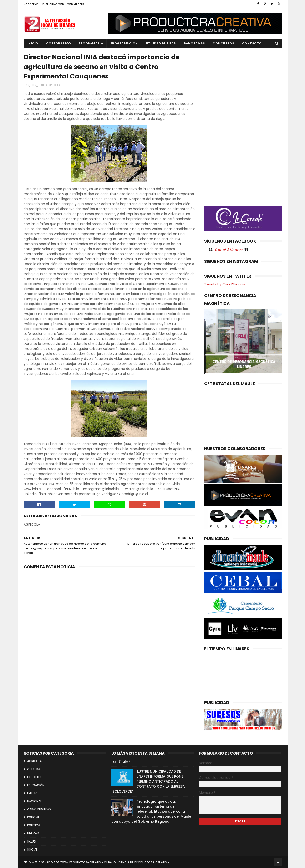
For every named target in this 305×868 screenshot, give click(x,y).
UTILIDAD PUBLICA (161, 43)
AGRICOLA (53, 85)
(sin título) (121, 761)
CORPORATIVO (59, 43)
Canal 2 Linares (229, 250)
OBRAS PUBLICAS (39, 809)
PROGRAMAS (89, 43)
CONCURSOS (224, 43)
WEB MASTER (76, 4)
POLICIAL (33, 817)
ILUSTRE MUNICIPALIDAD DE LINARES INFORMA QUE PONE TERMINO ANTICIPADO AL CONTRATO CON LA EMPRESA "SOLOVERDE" (148, 781)
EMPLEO (32, 793)
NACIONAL (34, 801)
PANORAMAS (195, 43)
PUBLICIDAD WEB (53, 4)
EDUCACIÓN (36, 785)
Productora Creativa (152, 862)
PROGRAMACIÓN (124, 43)
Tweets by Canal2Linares (225, 284)
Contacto (252, 43)
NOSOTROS (31, 4)
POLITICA (34, 825)
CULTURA (34, 769)
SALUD (32, 841)
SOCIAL (32, 850)
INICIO (33, 43)
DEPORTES (34, 777)
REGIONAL (34, 833)
